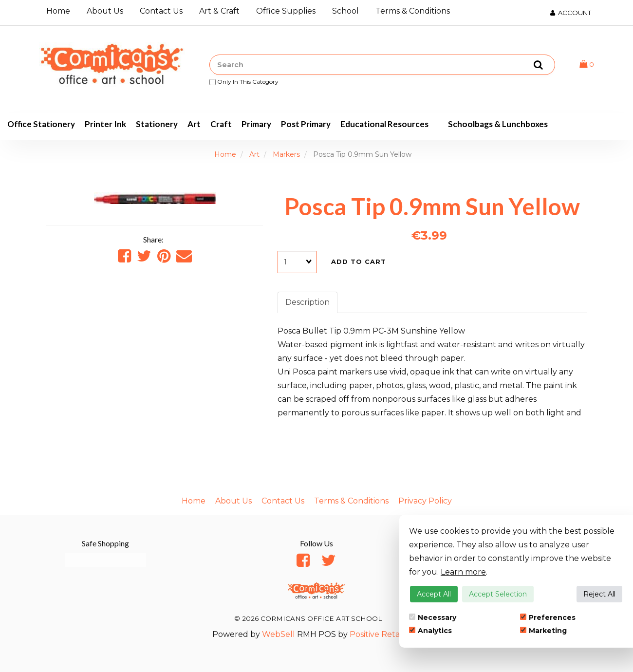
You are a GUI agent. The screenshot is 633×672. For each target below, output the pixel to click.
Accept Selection (498, 594)
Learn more (463, 572)
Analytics (430, 631)
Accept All (434, 594)
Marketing (543, 631)
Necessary (433, 617)
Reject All (599, 594)
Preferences (548, 617)
